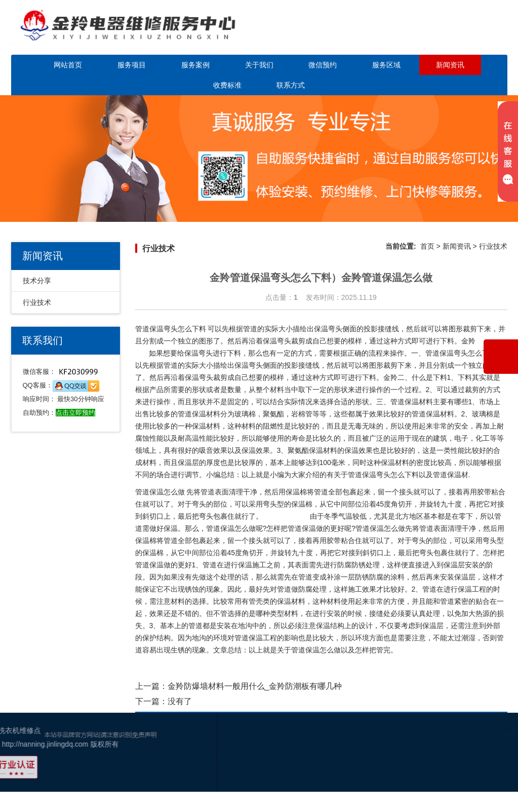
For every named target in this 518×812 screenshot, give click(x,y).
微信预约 (323, 65)
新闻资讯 (450, 65)
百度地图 (486, 774)
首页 (427, 246)
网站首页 (68, 65)
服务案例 (195, 65)
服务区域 (386, 65)
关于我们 (259, 65)
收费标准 (227, 85)
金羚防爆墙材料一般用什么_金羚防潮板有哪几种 (255, 686)
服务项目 (132, 65)
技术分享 (37, 281)
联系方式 (291, 85)
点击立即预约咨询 (449, 34)
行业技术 (37, 302)
